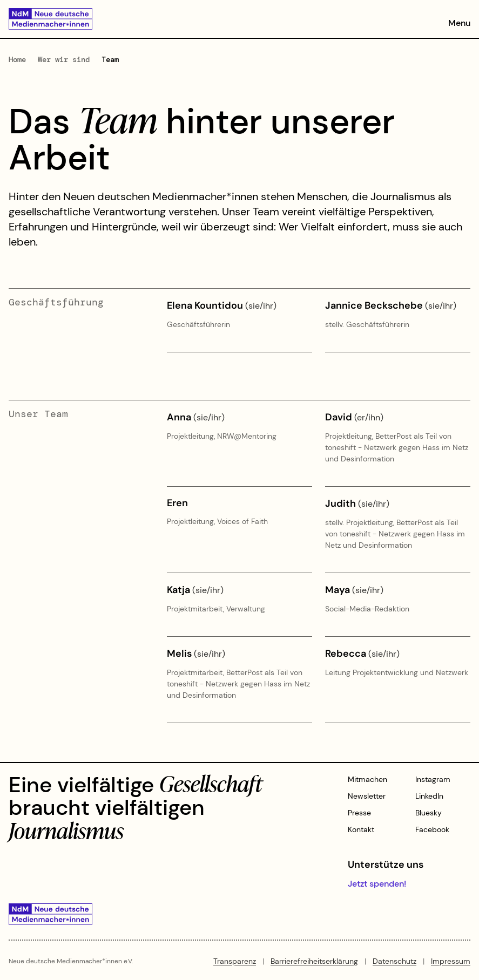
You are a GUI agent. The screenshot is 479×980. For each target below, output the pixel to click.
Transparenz (235, 961)
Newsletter (367, 796)
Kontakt (361, 829)
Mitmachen (367, 779)
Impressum (451, 961)
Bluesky (429, 813)
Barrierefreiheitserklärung (314, 961)
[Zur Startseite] (50, 19)
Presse (359, 813)
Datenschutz (394, 961)
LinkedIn (429, 796)
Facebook (432, 829)
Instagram (433, 779)
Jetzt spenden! (377, 884)
